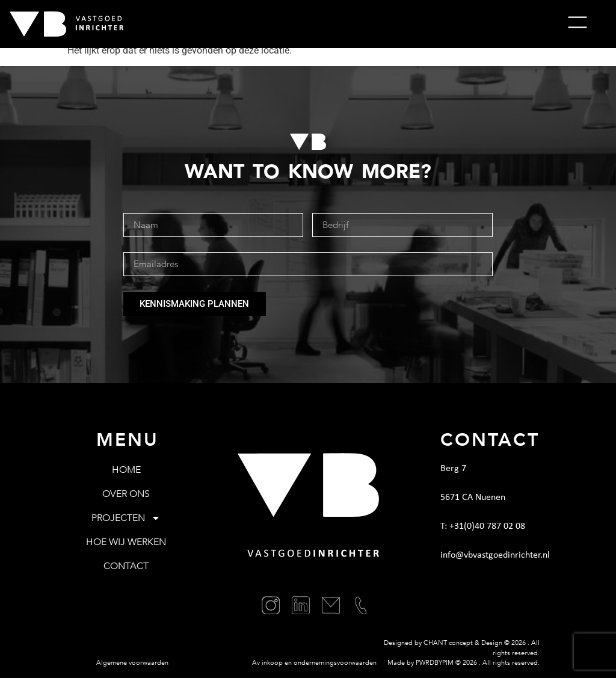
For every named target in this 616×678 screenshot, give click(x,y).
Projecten (126, 518)
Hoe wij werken (126, 542)
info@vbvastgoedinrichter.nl (495, 555)
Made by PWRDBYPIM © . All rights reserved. (464, 663)
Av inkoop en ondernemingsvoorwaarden (314, 663)
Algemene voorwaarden (132, 663)
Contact (126, 566)
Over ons (126, 494)
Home (126, 470)
